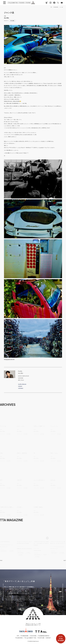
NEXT (65, 561)
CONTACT (48, 638)
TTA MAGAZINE (24, 636)
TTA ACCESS (21, 3)
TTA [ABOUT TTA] (13, 3)
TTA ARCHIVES (19, 638)
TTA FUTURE (33, 636)
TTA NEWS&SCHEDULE (44, 636)
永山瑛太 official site (22, 384)
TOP (18, 636)
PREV (1, 561)
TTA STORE (28, 3)
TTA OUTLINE (41, 638)
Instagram (20, 386)
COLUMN (13, 21)
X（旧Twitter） (21, 388)
